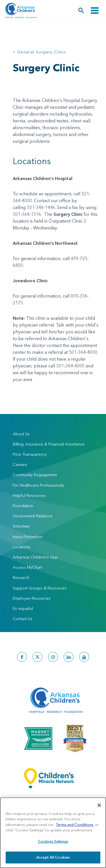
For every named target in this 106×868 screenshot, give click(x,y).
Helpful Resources (29, 495)
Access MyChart (27, 567)
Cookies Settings (53, 841)
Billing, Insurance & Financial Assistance (49, 444)
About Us (21, 434)
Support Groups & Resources (40, 588)
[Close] (99, 805)
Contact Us (23, 619)
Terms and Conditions (75, 825)
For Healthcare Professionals (38, 485)
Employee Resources (32, 598)
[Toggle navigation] (95, 11)
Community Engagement (35, 475)
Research (21, 578)
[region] (53, 833)
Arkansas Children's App (35, 557)
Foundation (23, 506)
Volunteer (21, 526)
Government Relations (33, 516)
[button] (81, 11)
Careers (20, 465)
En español (23, 608)
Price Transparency (30, 454)
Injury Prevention (28, 537)
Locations (21, 547)
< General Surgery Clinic (40, 52)
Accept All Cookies (53, 857)
